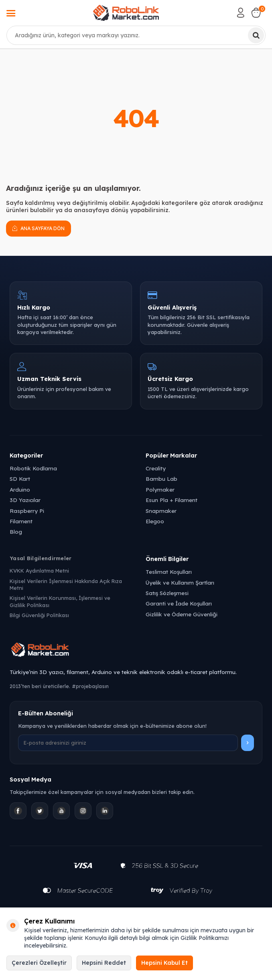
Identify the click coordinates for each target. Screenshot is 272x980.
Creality (156, 468)
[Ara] (256, 35)
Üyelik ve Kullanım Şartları (180, 582)
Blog (16, 532)
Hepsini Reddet (104, 963)
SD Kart (20, 479)
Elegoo (155, 521)
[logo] (126, 13)
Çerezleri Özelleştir (39, 963)
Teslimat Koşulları (169, 572)
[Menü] (11, 14)
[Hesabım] (241, 13)
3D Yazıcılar (25, 500)
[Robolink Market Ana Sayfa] (136, 651)
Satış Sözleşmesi (167, 593)
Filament (21, 521)
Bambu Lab (161, 479)
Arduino (20, 489)
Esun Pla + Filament (172, 500)
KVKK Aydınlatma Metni (39, 571)
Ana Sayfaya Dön (39, 228)
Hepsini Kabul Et (164, 963)
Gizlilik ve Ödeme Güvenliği (182, 614)
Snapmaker (161, 511)
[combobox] (136, 35)
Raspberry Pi (27, 511)
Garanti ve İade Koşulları (179, 603)
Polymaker (160, 489)
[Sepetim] (256, 13)
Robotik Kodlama (33, 468)
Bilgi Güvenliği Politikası (39, 615)
